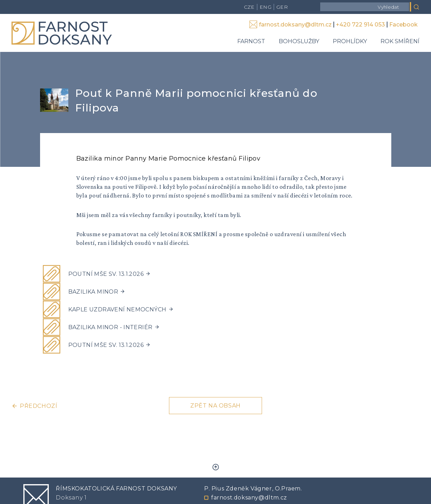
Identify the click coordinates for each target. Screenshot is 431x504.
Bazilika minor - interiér (110, 327)
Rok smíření (400, 41)
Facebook (403, 25)
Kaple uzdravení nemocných (117, 309)
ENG (265, 7)
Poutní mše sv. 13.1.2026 (106, 274)
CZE (249, 7)
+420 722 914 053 (360, 25)
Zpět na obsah (215, 406)
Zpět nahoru (216, 467)
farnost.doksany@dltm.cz (295, 25)
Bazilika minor (93, 292)
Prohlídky (350, 41)
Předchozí (39, 406)
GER (282, 7)
